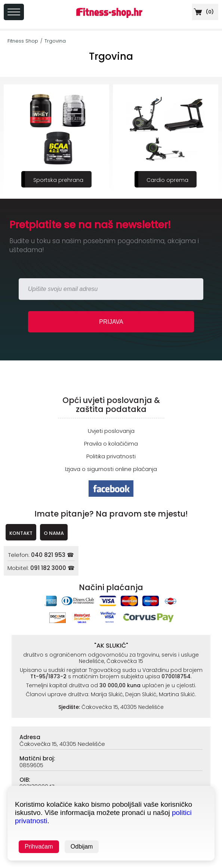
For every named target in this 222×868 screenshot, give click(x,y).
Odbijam (82, 847)
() (203, 12)
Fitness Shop (23, 41)
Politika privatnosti (111, 456)
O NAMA (54, 533)
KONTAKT (21, 533)
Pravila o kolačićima (111, 444)
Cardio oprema (167, 180)
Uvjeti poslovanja (111, 431)
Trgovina (55, 41)
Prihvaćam (39, 847)
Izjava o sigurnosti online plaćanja (111, 469)
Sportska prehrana (58, 180)
